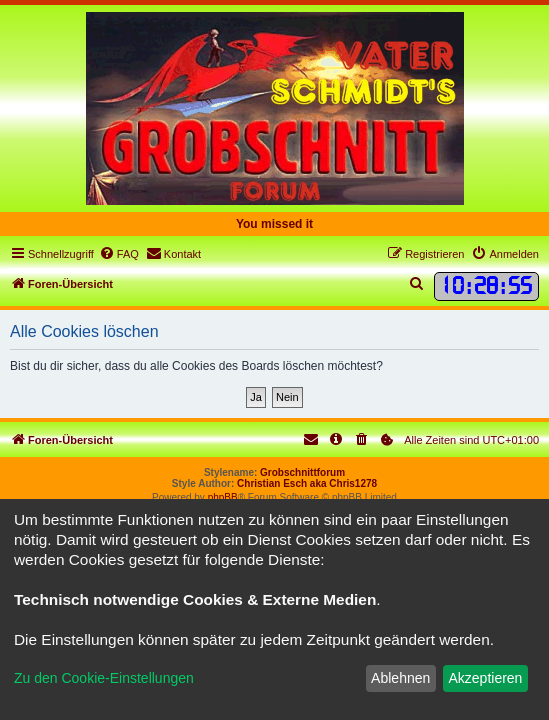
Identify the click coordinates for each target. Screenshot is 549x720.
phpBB (223, 497)
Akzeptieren (485, 678)
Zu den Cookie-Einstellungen (104, 678)
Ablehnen (400, 678)
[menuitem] (119, 254)
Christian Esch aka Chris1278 (307, 483)
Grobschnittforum (302, 472)
